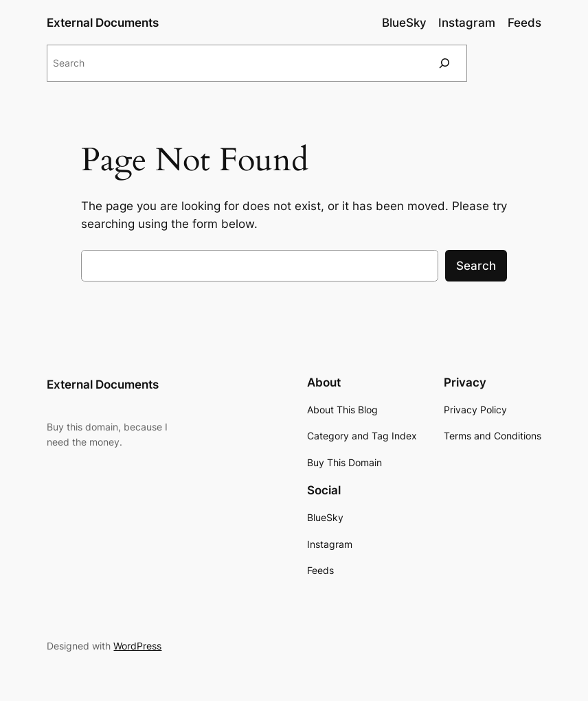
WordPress (137, 646)
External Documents (103, 23)
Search (476, 266)
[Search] (444, 63)
